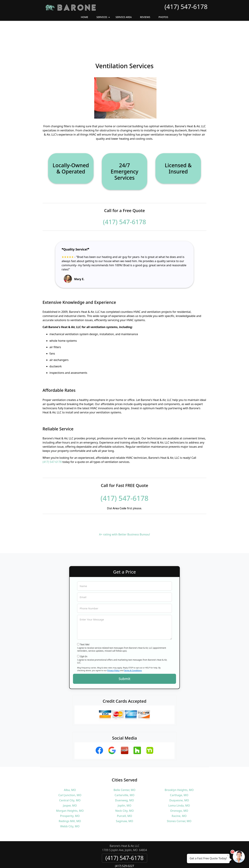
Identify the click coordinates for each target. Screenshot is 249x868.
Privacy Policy (113, 643)
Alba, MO (70, 763)
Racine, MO (179, 789)
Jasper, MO (70, 778)
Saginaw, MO (124, 794)
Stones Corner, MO (179, 794)
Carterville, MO (125, 768)
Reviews (145, 17)
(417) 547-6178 (186, 7)
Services (104, 18)
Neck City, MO (125, 784)
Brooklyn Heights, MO (179, 763)
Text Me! (85, 617)
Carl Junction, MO (70, 768)
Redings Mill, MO (70, 794)
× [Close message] (228, 855)
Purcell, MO (124, 789)
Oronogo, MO (179, 784)
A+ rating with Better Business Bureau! (125, 507)
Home (84, 17)
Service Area (124, 17)
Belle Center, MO (124, 763)
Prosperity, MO (70, 789)
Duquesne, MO (179, 773)
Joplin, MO (125, 778)
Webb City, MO (70, 799)
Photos (163, 17)
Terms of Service (151, 861)
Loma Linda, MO (179, 778)
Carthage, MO (179, 768)
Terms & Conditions (133, 643)
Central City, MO (70, 773)
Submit (124, 652)
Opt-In (84, 629)
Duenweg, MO (125, 773)
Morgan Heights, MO (70, 784)
